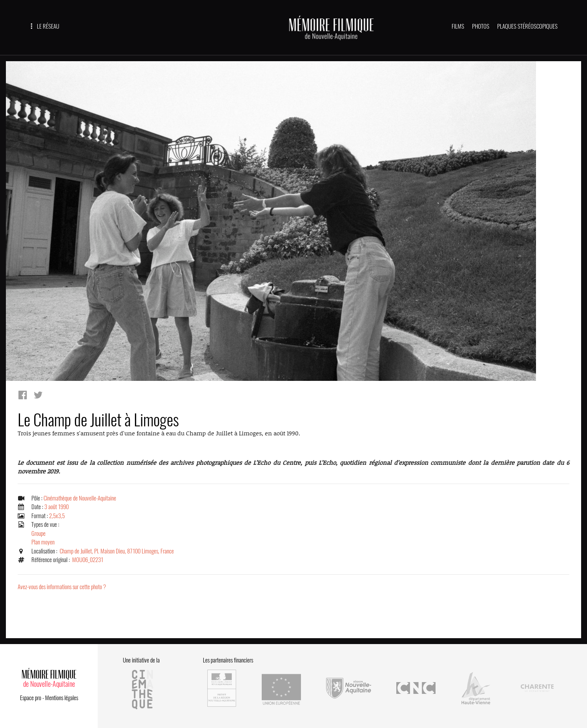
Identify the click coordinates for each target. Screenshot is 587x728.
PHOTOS (481, 26)
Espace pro (31, 698)
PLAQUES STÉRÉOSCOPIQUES (527, 26)
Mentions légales (62, 698)
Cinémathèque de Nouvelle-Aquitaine (80, 498)
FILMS (458, 26)
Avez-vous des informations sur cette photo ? (62, 587)
